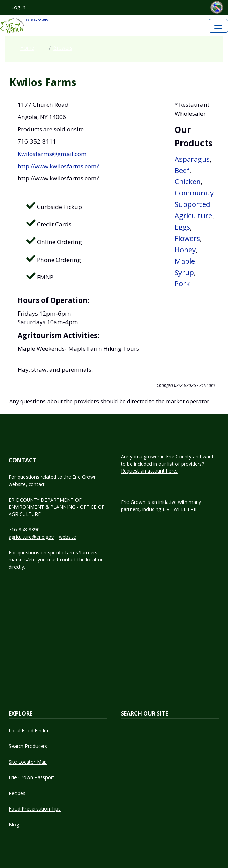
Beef (182, 170)
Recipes (17, 793)
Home (27, 48)
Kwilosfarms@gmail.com (52, 154)
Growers (63, 48)
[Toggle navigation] (218, 26)
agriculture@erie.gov (31, 537)
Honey (185, 250)
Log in (18, 7)
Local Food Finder (29, 731)
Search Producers (28, 746)
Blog (14, 824)
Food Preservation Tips (35, 809)
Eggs (182, 227)
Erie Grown (24, 26)
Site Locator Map (28, 762)
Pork (182, 283)
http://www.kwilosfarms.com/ (58, 166)
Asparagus (192, 159)
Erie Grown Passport (32, 777)
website (68, 537)
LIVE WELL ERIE (180, 509)
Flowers (187, 238)
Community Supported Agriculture (194, 204)
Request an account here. (150, 471)
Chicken (188, 181)
